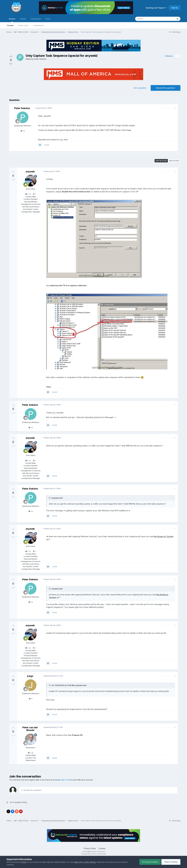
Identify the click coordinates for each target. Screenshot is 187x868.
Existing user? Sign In (156, 8)
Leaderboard (38, 25)
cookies (23, 862)
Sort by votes (161, 161)
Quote (46, 145)
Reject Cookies (171, 862)
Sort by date (174, 161)
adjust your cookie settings (85, 862)
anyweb (30, 172)
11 (31, 699)
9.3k (28, 194)
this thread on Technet (163, 536)
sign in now (66, 780)
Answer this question (166, 88)
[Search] (148, 19)
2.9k (31, 753)
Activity (23, 19)
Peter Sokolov (40, 59)
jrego (30, 676)
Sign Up (175, 8)
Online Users (23, 25)
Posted (43, 108)
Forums (10, 25)
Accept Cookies (150, 862)
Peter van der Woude (30, 729)
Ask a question (140, 88)
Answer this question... (32, 790)
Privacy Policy (90, 848)
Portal (48, 19)
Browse (12, 20)
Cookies (102, 848)
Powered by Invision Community (94, 854)
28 (23, 131)
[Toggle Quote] (49, 498)
